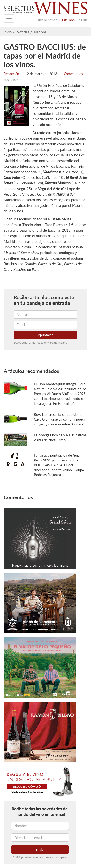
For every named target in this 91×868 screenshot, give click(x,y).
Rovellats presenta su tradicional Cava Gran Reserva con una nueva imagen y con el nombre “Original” (60, 419)
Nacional (41, 32)
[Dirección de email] (40, 838)
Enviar (40, 849)
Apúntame (46, 335)
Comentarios (73, 74)
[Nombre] (40, 826)
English (82, 20)
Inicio (8, 32)
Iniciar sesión (48, 20)
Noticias (23, 32)
